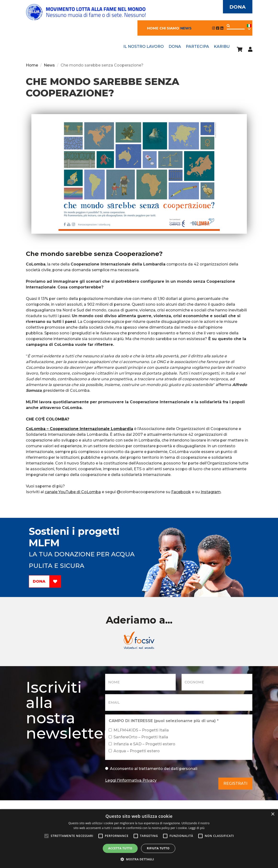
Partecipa (197, 47)
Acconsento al (151, 769)
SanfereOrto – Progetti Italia (138, 737)
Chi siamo (169, 28)
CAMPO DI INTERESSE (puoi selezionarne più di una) (164, 721)
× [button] (273, 814)
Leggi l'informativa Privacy (131, 780)
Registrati (235, 783)
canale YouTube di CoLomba (73, 492)
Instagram (211, 492)
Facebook (181, 492)
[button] (139, 859)
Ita (249, 27)
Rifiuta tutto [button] (158, 848)
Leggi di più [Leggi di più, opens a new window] (196, 828)
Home (153, 28)
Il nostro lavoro (144, 47)
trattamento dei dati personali (168, 769)
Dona (238, 7)
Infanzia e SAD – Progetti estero (142, 744)
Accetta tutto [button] (120, 848)
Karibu (222, 47)
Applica (228, 26)
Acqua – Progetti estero (134, 751)
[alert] (139, 839)
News (186, 28)
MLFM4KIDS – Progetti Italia (139, 730)
